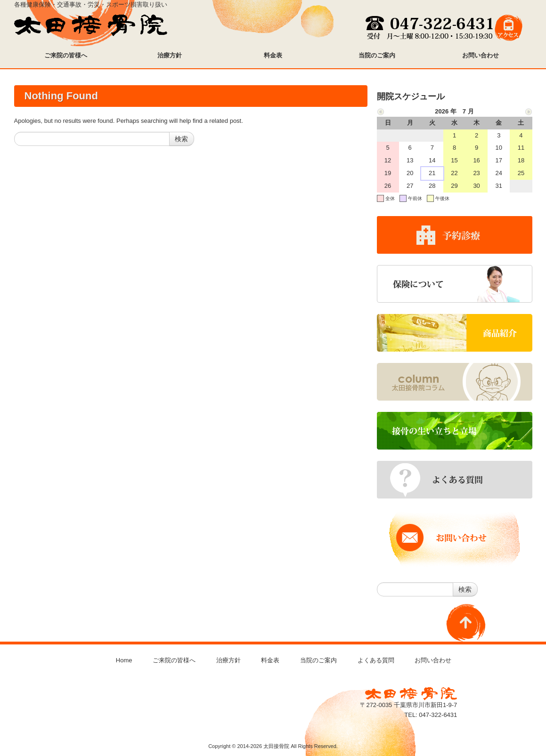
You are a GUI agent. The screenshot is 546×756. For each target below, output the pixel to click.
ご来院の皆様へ (174, 660)
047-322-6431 (438, 715)
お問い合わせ (433, 660)
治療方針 (228, 660)
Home (124, 660)
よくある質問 (376, 660)
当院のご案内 (318, 660)
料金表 (270, 660)
